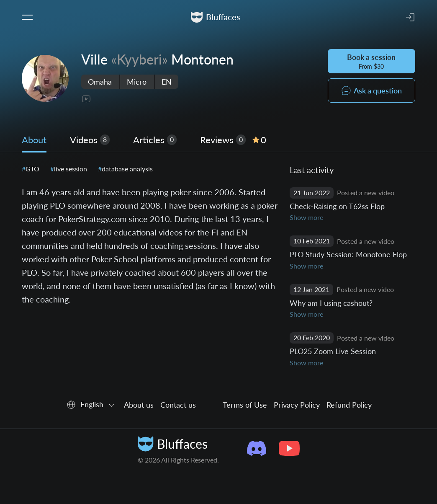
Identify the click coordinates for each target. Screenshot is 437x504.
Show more (306, 217)
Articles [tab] (155, 140)
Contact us (178, 405)
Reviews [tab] (233, 140)
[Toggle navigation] (27, 17)
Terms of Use (245, 405)
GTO (32, 169)
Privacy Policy (297, 405)
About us (139, 405)
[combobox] (91, 405)
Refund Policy (349, 405)
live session (70, 169)
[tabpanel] (218, 266)
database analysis (126, 169)
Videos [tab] (90, 140)
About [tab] (34, 140)
